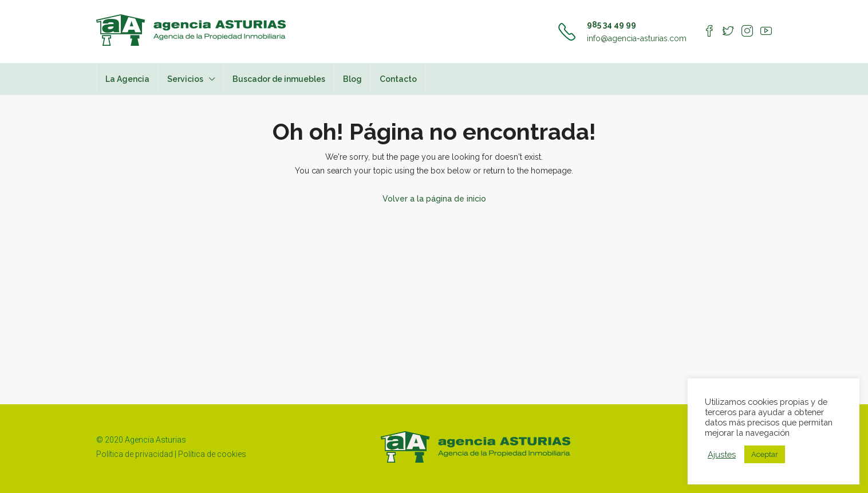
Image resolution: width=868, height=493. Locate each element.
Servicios (185, 79)
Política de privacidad (135, 454)
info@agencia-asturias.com (637, 38)
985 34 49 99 (611, 25)
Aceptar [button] (765, 454)
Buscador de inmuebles (279, 79)
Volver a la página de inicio (434, 199)
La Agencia (127, 79)
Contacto (398, 79)
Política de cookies (212, 454)
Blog (352, 79)
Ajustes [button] (722, 454)
